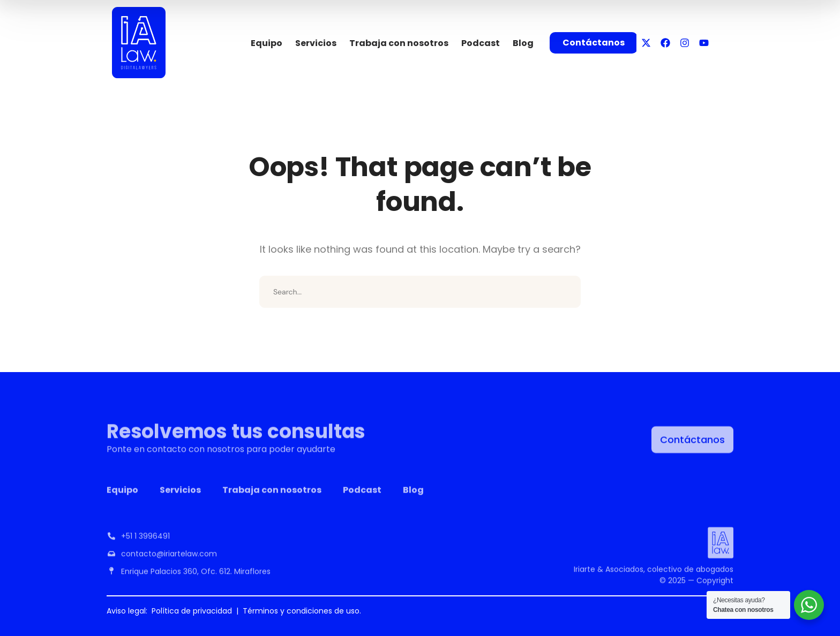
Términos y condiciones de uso (301, 611)
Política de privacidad (192, 611)
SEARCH (565, 292)
